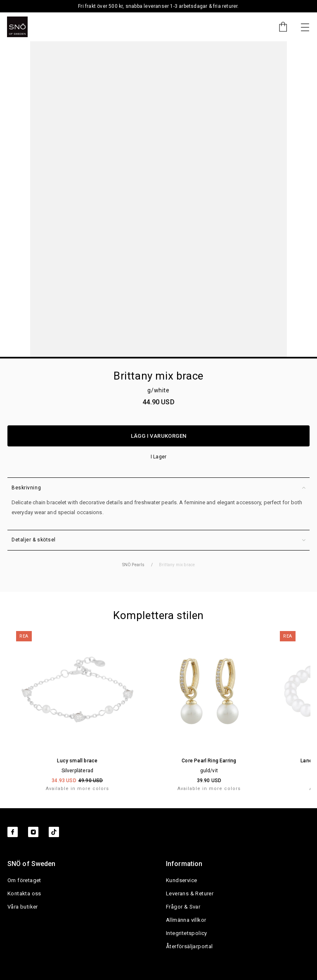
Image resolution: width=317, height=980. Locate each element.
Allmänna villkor (186, 920)
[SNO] (17, 27)
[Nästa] (305, 27)
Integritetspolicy (187, 933)
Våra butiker (23, 907)
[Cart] (279, 27)
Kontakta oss (24, 893)
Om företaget (24, 880)
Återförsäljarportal (189, 946)
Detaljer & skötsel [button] (158, 540)
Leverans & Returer (190, 893)
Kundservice (181, 880)
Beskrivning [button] (158, 488)
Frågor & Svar (183, 907)
